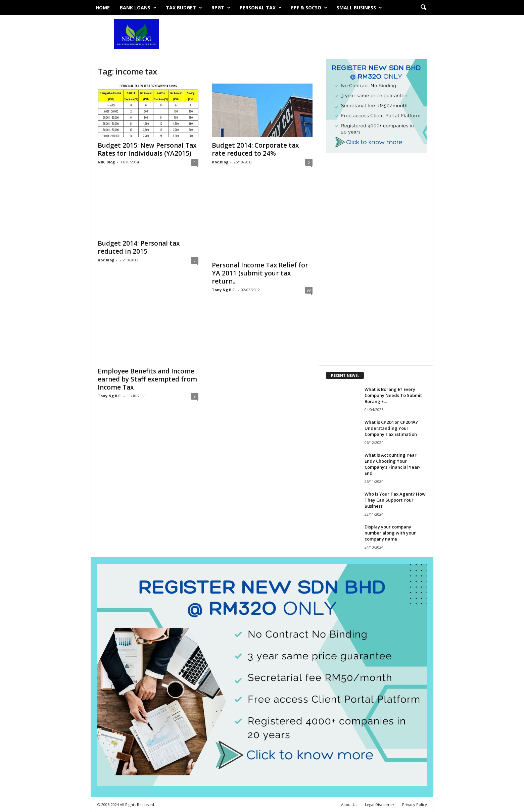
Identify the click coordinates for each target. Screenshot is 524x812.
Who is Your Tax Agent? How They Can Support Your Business (395, 500)
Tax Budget (184, 8)
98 (309, 290)
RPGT (221, 8)
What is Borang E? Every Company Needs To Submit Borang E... (393, 395)
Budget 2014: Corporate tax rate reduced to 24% (255, 149)
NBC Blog (106, 162)
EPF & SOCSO (309, 8)
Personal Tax (261, 8)
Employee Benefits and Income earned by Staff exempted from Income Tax (147, 379)
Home (103, 8)
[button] (423, 8)
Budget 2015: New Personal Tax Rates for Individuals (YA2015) (147, 149)
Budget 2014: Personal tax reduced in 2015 (139, 247)
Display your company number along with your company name (390, 533)
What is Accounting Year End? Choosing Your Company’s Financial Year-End (393, 464)
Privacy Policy (415, 804)
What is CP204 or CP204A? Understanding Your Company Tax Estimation (391, 428)
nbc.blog (220, 162)
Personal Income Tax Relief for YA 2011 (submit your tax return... (260, 273)
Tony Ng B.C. (224, 290)
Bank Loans (138, 8)
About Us (349, 804)
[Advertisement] (311, 37)
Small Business (359, 8)
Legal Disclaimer (380, 804)
